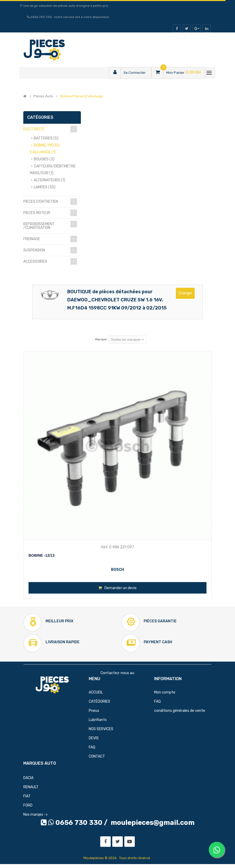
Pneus (94, 711)
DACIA (28, 778)
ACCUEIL (96, 692)
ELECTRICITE (34, 129)
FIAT (27, 796)
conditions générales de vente (180, 711)
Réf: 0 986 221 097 (118, 547)
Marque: (101, 339)
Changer (185, 293)
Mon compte (165, 692)
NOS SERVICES (101, 729)
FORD (28, 805)
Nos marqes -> (35, 815)
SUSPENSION (34, 250)
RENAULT (31, 787)
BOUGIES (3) (44, 159)
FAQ (92, 747)
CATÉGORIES (99, 701)
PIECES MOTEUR (37, 213)
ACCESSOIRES (35, 261)
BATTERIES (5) (46, 138)
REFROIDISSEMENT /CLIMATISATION (39, 226)
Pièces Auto (43, 96)
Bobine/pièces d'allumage (82, 96)
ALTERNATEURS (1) (49, 180)
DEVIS (94, 738)
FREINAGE (32, 239)
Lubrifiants (98, 720)
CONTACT (97, 756)
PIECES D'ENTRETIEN (41, 202)
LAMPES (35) (45, 187)
